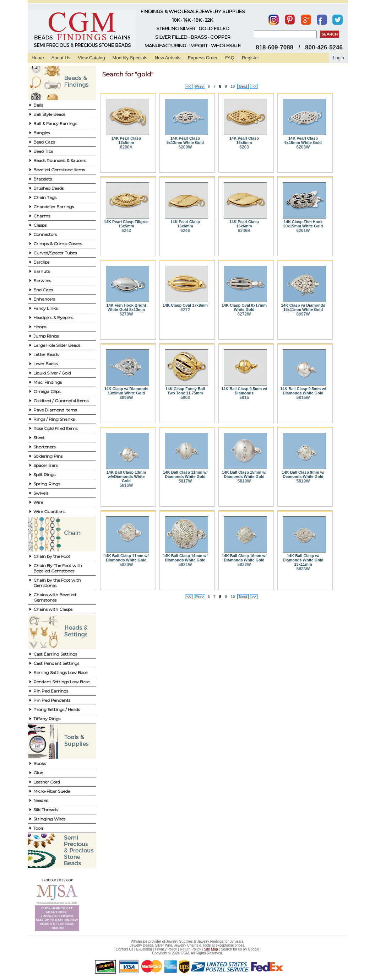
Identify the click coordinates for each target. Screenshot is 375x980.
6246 (185, 231)
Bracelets (43, 179)
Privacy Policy (166, 949)
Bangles (42, 133)
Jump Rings (46, 336)
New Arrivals (168, 58)
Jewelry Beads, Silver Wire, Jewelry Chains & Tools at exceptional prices (187, 945)
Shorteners (44, 447)
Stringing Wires (49, 819)
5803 (185, 398)
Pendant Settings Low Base (61, 682)
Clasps (40, 225)
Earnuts (42, 271)
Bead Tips (43, 151)
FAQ (230, 58)
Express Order (203, 58)
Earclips (41, 262)
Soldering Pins (48, 456)
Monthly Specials (130, 58)
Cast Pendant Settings (56, 663)
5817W (185, 481)
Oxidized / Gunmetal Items (61, 401)
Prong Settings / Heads (57, 709)
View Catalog (91, 58)
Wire (38, 502)
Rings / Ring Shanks (54, 419)
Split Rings (44, 475)
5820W (126, 565)
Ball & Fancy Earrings (55, 123)
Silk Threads (45, 810)
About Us (61, 58)
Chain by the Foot (52, 556)
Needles (41, 800)
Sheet (39, 438)
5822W (244, 565)
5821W (185, 565)
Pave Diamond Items (55, 410)
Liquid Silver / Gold (52, 373)
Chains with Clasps (53, 609)
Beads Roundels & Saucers (60, 160)
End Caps (43, 290)
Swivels (41, 493)
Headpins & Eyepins (53, 317)
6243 (126, 231)
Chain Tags (45, 197)
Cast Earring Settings (55, 654)
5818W (244, 481)
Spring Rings (47, 484)
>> (254, 86)
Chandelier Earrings (54, 207)
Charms (42, 216)
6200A (126, 147)
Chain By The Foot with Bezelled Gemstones (58, 568)
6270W (126, 314)
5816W (126, 485)
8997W (303, 314)
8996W (126, 398)
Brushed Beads (48, 188)
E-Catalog (144, 949)
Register (250, 58)
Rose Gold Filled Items (55, 428)
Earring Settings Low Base (60, 672)
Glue (38, 773)
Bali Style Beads (49, 114)
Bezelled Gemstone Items (59, 170)
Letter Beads (46, 354)
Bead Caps (44, 142)
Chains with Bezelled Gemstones (55, 597)
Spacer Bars (45, 465)
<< (189, 86)
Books (40, 763)
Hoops (40, 327)
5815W (303, 398)
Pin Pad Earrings (51, 691)
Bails (38, 105)
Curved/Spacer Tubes (55, 253)
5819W (303, 481)
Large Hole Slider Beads (57, 345)
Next (243, 86)
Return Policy (191, 949)
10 (233, 86)
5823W (303, 569)
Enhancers (44, 299)
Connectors (45, 234)
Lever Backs (45, 364)
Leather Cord (47, 782)
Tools (38, 828)
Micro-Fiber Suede (52, 791)
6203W (303, 147)
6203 (244, 147)
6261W (303, 231)
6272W (244, 314)
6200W (185, 147)
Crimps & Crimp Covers (58, 244)
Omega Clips (47, 391)
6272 (185, 310)
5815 (244, 398)
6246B (244, 231)
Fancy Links (45, 308)
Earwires (42, 281)
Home (38, 58)
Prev (200, 86)
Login (338, 58)
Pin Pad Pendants (52, 700)
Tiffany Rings (47, 719)
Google (254, 949)
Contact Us (124, 949)
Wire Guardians (49, 511)
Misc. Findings (48, 382)
